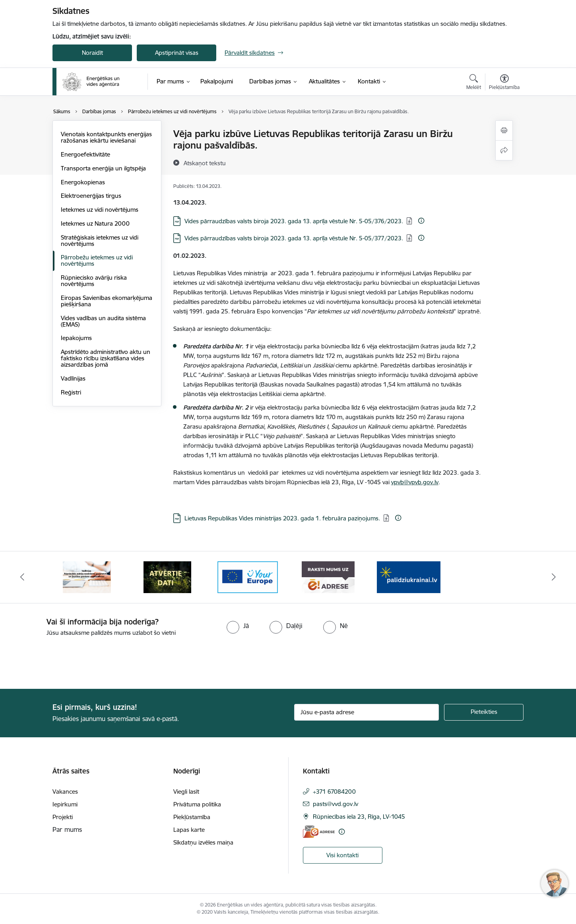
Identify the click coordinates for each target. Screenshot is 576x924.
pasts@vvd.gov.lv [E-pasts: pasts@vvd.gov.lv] (336, 804)
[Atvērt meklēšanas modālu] (474, 83)
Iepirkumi (65, 804)
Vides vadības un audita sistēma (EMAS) (103, 321)
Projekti (63, 817)
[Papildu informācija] (421, 221)
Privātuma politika (197, 804)
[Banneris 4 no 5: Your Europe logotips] (248, 577)
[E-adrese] (319, 832)
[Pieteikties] (484, 712)
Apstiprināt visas (177, 53)
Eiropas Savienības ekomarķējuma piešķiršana (107, 301)
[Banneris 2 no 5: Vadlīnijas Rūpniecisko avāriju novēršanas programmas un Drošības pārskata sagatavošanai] (87, 577)
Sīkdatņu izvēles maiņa (203, 842)
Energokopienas (83, 182)
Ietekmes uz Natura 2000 (95, 223)
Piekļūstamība (192, 817)
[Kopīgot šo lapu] (504, 150)
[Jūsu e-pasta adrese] (367, 712)
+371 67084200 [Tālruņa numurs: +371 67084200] (334, 792)
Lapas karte (189, 830)
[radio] (238, 626)
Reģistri (71, 392)
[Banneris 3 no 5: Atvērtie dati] (167, 577)
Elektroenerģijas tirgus (91, 196)
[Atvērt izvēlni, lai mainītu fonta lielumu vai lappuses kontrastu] (504, 83)
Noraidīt (92, 53)
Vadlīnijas (73, 378)
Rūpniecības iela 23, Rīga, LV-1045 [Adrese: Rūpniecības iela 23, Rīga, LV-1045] (359, 817)
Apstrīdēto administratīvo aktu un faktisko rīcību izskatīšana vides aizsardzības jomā (106, 358)
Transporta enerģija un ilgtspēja (103, 168)
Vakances (65, 792)
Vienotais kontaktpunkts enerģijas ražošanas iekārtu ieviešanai (106, 137)
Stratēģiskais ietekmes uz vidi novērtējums (100, 241)
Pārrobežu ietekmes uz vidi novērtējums (97, 260)
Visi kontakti (342, 855)
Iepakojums (76, 338)
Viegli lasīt (186, 792)
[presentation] (66, 659)
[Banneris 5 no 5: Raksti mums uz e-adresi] (328, 577)
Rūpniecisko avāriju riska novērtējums (94, 281)
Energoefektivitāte (85, 154)
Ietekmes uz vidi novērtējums (100, 210)
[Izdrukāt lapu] (504, 130)
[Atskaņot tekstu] (205, 163)
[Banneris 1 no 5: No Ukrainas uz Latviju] (409, 577)
